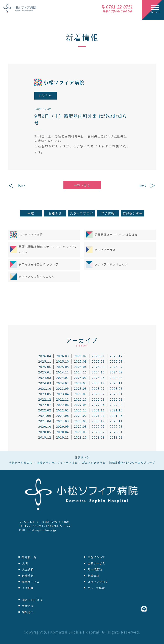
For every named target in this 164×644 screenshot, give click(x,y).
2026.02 (81, 356)
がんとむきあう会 (94, 463)
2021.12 (81, 410)
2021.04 (45, 421)
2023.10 (45, 388)
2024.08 (45, 378)
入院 (25, 563)
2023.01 (116, 394)
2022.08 (116, 399)
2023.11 (116, 383)
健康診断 (28, 576)
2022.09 (98, 399)
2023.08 (81, 388)
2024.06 (81, 378)
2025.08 (98, 361)
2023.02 (98, 394)
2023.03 (81, 394)
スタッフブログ (81, 213)
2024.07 (63, 378)
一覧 (31, 213)
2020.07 (98, 426)
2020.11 (116, 421)
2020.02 (98, 432)
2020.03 (81, 432)
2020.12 (98, 421)
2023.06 (116, 388)
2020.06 (116, 426)
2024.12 (63, 372)
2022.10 (81, 399)
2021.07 (81, 416)
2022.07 (45, 405)
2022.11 (63, 399)
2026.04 (45, 356)
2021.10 (116, 410)
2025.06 (45, 367)
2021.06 (98, 416)
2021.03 (63, 421)
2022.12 (45, 399)
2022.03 (116, 405)
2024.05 (98, 378)
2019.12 (45, 437)
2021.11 (98, 410)
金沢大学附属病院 (21, 463)
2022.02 (45, 410)
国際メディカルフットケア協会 (57, 463)
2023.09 (63, 388)
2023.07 (98, 388)
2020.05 (45, 432)
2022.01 (63, 410)
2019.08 (116, 437)
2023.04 (63, 394)
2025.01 (45, 372)
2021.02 (81, 421)
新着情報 (82, 37)
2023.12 (98, 383)
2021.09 (45, 416)
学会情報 (108, 213)
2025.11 (45, 361)
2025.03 (98, 367)
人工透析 (28, 569)
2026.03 (63, 356)
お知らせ (55, 213)
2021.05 (116, 416)
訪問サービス (31, 582)
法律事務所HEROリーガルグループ (132, 463)
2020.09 (63, 426)
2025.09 (81, 361)
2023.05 (45, 394)
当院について (96, 557)
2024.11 (81, 372)
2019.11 (63, 437)
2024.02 (63, 383)
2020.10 (45, 426)
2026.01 (98, 356)
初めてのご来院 (32, 600)
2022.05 (81, 405)
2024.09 (116, 372)
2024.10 (98, 372)
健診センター (133, 213)
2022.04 (98, 405)
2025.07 (116, 361)
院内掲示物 (95, 569)
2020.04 (63, 432)
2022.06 (63, 405)
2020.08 (81, 426)
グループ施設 (96, 588)
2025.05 (63, 367)
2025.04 (81, 367)
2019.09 (98, 437)
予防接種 (28, 588)
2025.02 (116, 367)
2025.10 (63, 361)
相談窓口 (28, 612)
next (142, 185)
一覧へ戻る (82, 185)
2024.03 (45, 383)
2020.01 (116, 432)
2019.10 (81, 437)
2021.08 (63, 416)
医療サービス (96, 563)
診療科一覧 (29, 557)
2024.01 (81, 383)
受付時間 (28, 606)
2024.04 (116, 378)
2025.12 (116, 356)
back (22, 185)
